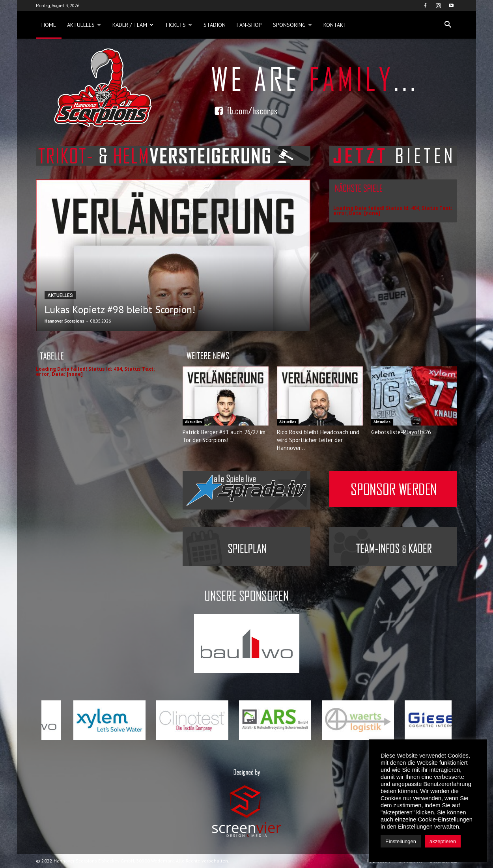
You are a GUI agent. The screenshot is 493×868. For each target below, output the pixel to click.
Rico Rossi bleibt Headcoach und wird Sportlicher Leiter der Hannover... (318, 440)
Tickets (178, 25)
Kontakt (335, 25)
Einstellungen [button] (401, 841)
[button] (448, 25)
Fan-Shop (249, 25)
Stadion (215, 25)
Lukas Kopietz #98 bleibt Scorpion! (120, 309)
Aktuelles (84, 25)
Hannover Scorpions (64, 321)
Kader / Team (133, 25)
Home (49, 25)
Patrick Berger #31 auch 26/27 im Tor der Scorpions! (224, 436)
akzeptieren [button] (443, 841)
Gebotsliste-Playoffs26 (401, 432)
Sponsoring (292, 25)
